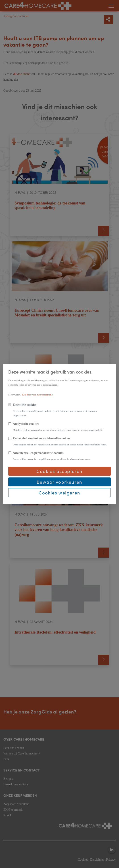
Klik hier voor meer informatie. (38, 395)
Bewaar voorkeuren (59, 482)
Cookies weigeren (59, 493)
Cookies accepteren (59, 471)
